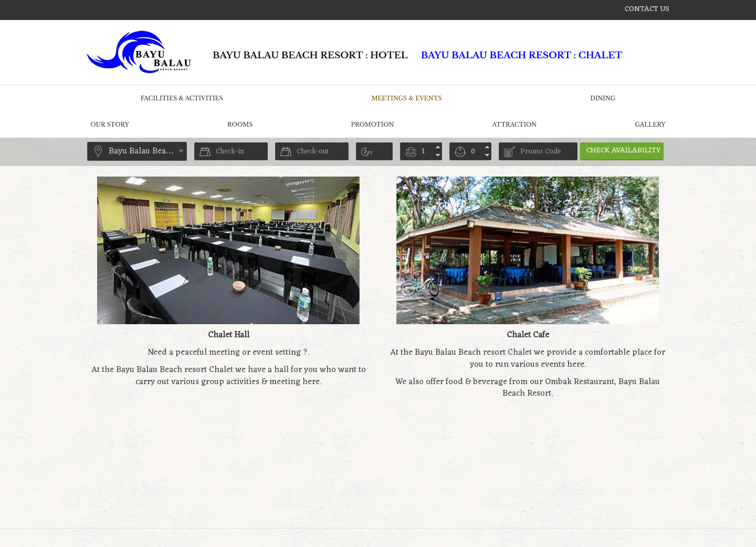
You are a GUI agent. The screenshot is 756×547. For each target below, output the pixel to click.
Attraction (515, 125)
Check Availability (632, 151)
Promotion (373, 125)
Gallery (650, 125)
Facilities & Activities (182, 98)
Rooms (240, 125)
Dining (603, 98)
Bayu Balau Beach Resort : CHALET (522, 55)
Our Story (110, 125)
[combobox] (137, 151)
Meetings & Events (406, 98)
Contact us (647, 9)
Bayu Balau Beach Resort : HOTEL (310, 55)
